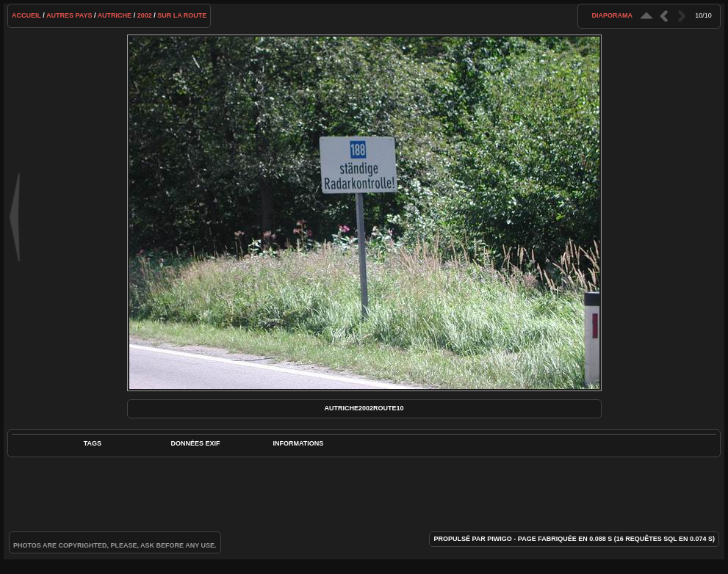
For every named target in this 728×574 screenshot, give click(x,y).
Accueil (26, 15)
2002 (145, 15)
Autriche (115, 15)
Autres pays (69, 15)
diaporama (613, 15)
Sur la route (182, 15)
